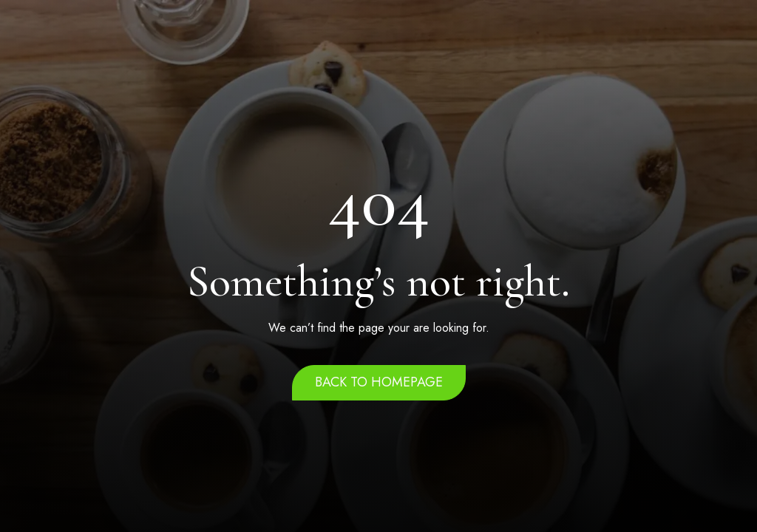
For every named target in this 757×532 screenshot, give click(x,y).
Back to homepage (379, 382)
